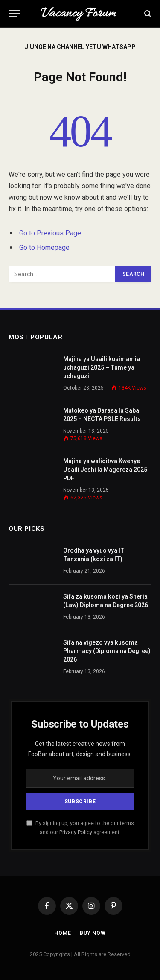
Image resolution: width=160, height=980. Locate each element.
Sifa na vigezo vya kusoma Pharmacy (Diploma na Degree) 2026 (107, 651)
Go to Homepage (44, 248)
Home (63, 933)
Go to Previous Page (50, 233)
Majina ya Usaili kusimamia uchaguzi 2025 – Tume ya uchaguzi (102, 367)
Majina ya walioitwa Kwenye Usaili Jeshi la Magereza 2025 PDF (105, 470)
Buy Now (93, 933)
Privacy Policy (76, 832)
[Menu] (14, 14)
